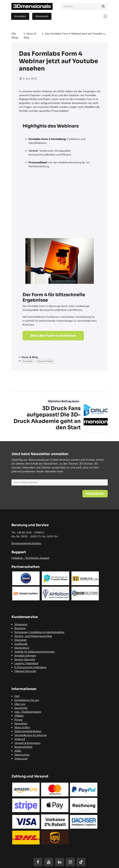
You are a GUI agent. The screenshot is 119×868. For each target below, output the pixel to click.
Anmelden (20, 16)
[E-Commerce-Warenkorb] (42, 16)
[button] (95, 494)
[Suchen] (103, 6)
